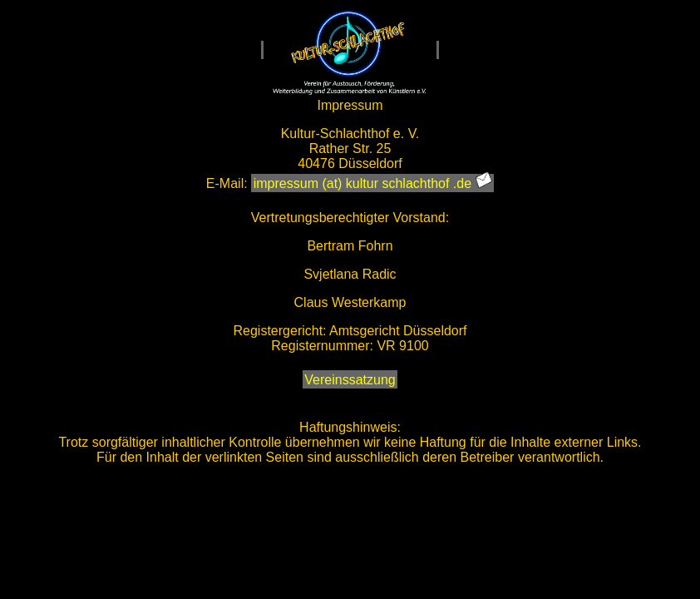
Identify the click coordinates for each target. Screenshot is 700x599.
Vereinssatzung (350, 380)
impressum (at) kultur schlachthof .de (373, 182)
